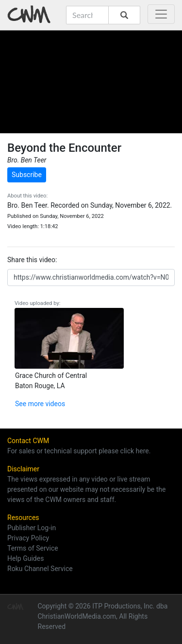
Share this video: (32, 260)
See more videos (40, 404)
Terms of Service (33, 548)
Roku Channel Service (40, 569)
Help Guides (25, 558)
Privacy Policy (28, 538)
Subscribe (27, 175)
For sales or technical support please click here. (79, 451)
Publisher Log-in (32, 528)
